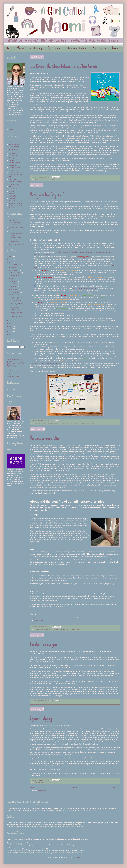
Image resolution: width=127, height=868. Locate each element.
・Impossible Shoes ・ (14, 377)
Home (9, 48)
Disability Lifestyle (14, 163)
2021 (11, 326)
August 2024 (15, 276)
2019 (11, 332)
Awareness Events (15, 144)
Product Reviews (14, 196)
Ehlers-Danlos (61, 629)
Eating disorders (14, 170)
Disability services (14, 167)
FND (10, 177)
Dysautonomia (13, 242)
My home (12, 194)
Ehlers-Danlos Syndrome (17, 225)
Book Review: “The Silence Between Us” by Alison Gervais (63, 66)
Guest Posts (13, 179)
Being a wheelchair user (16, 244)
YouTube (12, 129)
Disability (53, 180)
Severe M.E (12, 201)
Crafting (11, 158)
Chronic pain (47, 629)
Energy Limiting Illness (61, 423)
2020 (11, 329)
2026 (11, 257)
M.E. (10, 187)
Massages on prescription (45, 438)
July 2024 (14, 278)
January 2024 (15, 295)
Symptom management (87, 423)
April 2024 (14, 287)
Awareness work (14, 147)
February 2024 (16, 292)
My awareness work (55, 48)
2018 (11, 334)
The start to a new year (44, 644)
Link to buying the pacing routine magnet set (45, 363)
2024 (11, 262)
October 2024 (15, 270)
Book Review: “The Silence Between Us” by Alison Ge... (17, 299)
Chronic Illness (45, 423)
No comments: (42, 177)
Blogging (37, 783)
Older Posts (116, 787)
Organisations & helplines (78, 48)
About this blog (36, 48)
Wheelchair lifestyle (15, 208)
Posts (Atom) (42, 791)
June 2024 (14, 281)
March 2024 (15, 289)
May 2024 (14, 284)
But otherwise (11, 365)
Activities (37, 423)
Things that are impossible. (15, 363)
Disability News (13, 165)
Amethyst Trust (39, 620)
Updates (37, 703)
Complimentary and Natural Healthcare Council (50, 618)
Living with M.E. (14, 184)
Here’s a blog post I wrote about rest (85, 288)
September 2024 (16, 273)
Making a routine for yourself (47, 195)
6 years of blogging (41, 718)
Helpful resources (100, 48)
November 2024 (16, 267)
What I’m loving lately (15, 206)
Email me (116, 48)
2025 (11, 260)
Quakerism (12, 198)
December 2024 (16, 265)
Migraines (12, 191)
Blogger (78, 857)
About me (21, 48)
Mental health (13, 189)
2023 (11, 321)
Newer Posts (34, 787)
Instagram (12, 127)
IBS (10, 231)
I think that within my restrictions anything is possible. (14, 369)
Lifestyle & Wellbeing (74, 423)
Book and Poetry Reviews (42, 180)
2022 (11, 323)
